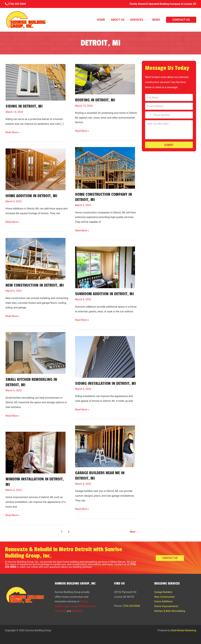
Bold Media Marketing (184, 630)
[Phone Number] (169, 115)
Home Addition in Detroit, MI (31, 196)
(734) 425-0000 (15, 4)
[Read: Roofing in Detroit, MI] (105, 77)
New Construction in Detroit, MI (35, 285)
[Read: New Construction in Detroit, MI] (36, 257)
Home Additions (163, 601)
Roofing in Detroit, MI (95, 100)
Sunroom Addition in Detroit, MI (104, 294)
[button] (145, 20)
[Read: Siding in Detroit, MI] (36, 80)
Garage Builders (163, 592)
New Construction (164, 597)
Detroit (84, 601)
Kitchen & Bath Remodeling (170, 611)
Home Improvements (166, 606)
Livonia (73, 606)
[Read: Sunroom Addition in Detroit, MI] (105, 266)
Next (134, 532)
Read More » (13, 132)
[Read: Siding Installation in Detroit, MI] (105, 355)
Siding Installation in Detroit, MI (106, 384)
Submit (169, 145)
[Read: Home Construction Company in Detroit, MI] (105, 166)
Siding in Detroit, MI (24, 106)
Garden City (61, 606)
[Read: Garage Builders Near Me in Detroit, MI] (105, 445)
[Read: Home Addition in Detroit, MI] (36, 167)
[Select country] (149, 115)
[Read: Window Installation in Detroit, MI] (36, 451)
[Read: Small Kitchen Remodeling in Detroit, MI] (36, 351)
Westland (77, 611)
